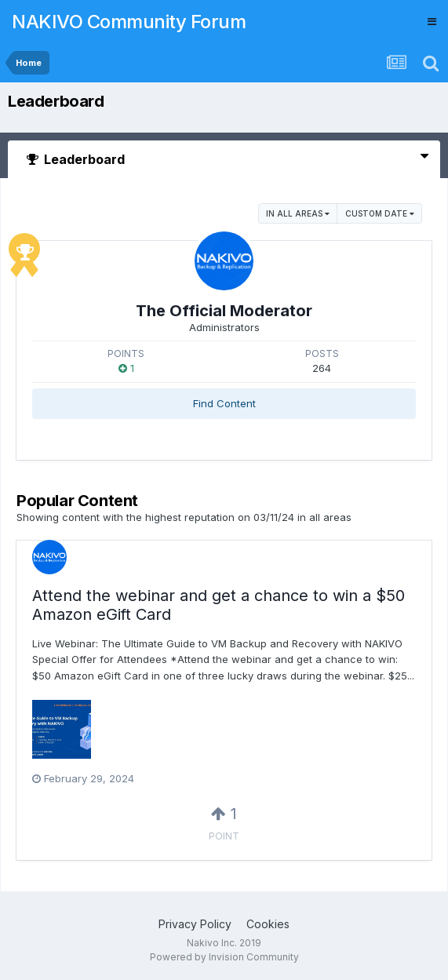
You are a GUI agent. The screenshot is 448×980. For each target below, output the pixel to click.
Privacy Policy (195, 924)
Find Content (224, 403)
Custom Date (380, 213)
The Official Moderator (224, 311)
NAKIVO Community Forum (129, 22)
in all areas (298, 213)
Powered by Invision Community (224, 957)
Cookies (268, 924)
